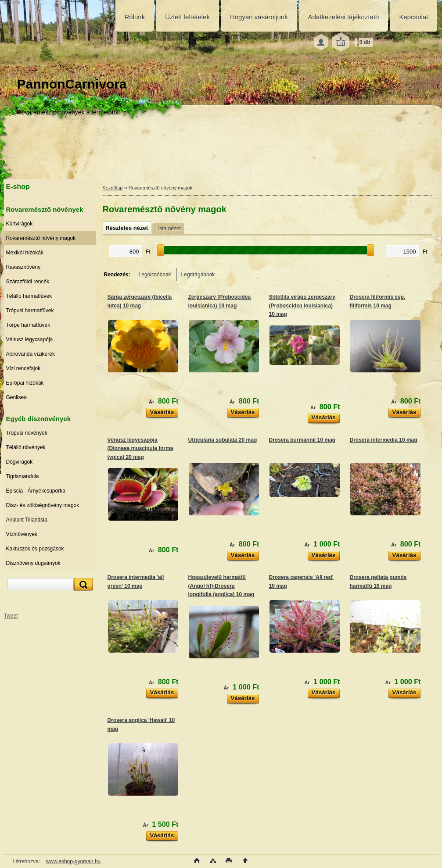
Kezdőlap (113, 188)
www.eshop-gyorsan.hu (74, 861)
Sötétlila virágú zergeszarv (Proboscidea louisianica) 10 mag (302, 305)
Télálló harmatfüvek (29, 296)
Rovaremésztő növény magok (41, 238)
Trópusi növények (27, 433)
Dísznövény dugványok (33, 563)
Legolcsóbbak (155, 275)
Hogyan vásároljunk (259, 17)
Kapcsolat (413, 17)
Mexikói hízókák (25, 253)
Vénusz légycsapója (30, 339)
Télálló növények (26, 447)
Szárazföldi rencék (28, 282)
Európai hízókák (25, 383)
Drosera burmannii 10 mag (302, 440)
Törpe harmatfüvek (28, 325)
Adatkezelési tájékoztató (344, 17)
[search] (82, 584)
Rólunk (135, 17)
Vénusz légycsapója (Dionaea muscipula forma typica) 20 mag (140, 448)
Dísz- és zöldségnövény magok (43, 505)
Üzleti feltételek (187, 17)
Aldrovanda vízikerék (31, 354)
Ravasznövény (23, 267)
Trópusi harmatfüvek (30, 311)
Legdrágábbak (198, 275)
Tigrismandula (23, 476)
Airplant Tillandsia (27, 520)
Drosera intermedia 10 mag (384, 440)
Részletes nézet (127, 228)
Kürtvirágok (20, 224)
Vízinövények (22, 534)
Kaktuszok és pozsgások (35, 549)
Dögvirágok (20, 462)
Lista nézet (168, 229)
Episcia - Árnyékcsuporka (36, 491)
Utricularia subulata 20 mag (223, 440)
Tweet (11, 616)
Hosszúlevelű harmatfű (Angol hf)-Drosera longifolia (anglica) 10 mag (221, 586)
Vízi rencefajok (23, 368)
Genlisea (16, 397)
